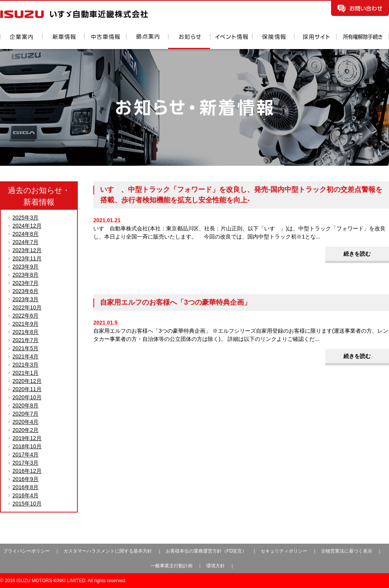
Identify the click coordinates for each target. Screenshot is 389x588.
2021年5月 (25, 348)
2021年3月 (25, 365)
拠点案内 (147, 41)
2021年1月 (25, 373)
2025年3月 (25, 218)
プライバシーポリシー (26, 551)
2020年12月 (27, 381)
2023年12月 (27, 250)
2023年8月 (25, 275)
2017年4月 (25, 455)
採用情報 (315, 41)
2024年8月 (25, 234)
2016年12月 (27, 471)
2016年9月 (25, 479)
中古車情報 (105, 41)
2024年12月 (27, 226)
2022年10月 (27, 307)
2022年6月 (25, 316)
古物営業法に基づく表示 (347, 551)
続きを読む (357, 254)
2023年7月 (25, 283)
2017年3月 (25, 463)
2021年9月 (25, 324)
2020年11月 (27, 389)
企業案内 (21, 41)
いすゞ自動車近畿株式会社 (74, 14)
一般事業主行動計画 (172, 566)
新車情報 (63, 41)
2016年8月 (25, 487)
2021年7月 (25, 340)
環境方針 (216, 566)
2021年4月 (25, 356)
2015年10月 (27, 504)
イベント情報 (231, 41)
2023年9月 (25, 267)
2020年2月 (25, 430)
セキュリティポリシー (284, 551)
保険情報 (273, 41)
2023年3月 (25, 299)
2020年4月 (25, 422)
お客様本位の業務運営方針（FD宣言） (206, 551)
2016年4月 (25, 495)
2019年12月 (27, 438)
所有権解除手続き (363, 41)
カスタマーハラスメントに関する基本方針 (108, 551)
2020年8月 (25, 405)
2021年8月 (25, 332)
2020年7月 (25, 414)
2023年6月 (25, 291)
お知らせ (189, 41)
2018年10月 (27, 446)
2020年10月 (27, 397)
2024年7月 (25, 242)
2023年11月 (27, 258)
